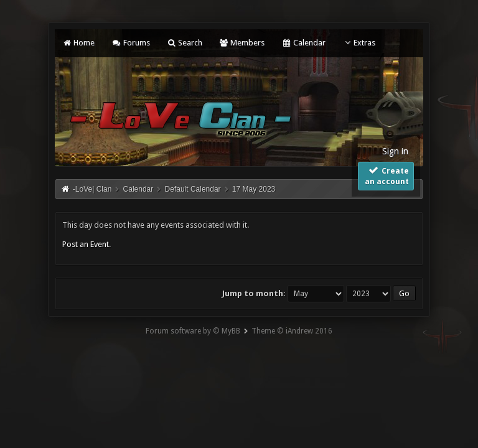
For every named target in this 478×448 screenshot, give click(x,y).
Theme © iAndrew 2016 (292, 331)
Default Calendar (193, 189)
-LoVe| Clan (92, 189)
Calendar (303, 43)
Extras (359, 43)
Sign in (395, 151)
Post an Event (86, 244)
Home (78, 43)
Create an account (387, 175)
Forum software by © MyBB (193, 331)
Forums (130, 43)
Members (242, 43)
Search (185, 43)
